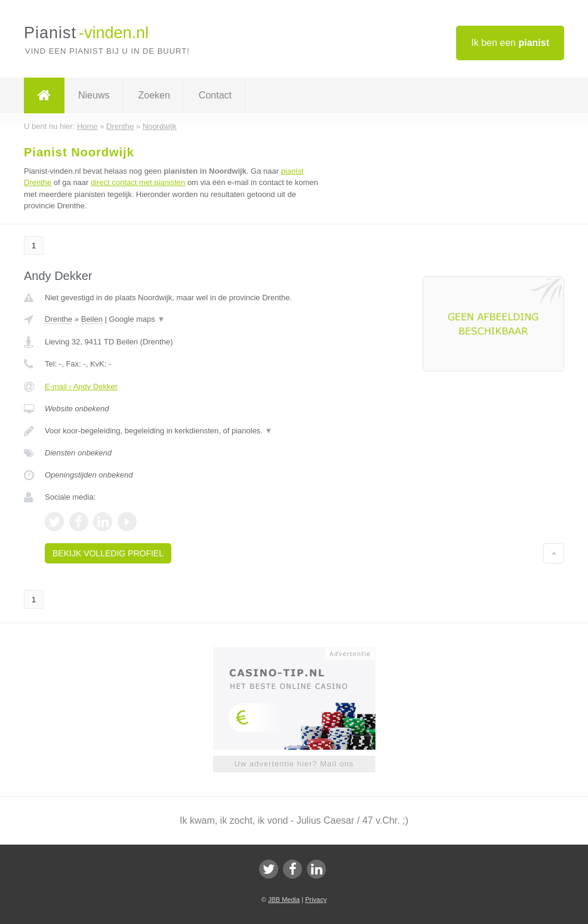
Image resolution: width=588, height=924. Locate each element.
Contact (215, 95)
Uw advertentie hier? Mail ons (294, 764)
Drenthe (59, 319)
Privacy (316, 900)
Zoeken (154, 95)
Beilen (92, 319)
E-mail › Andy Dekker (81, 386)
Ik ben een (510, 43)
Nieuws (94, 95)
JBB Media (284, 900)
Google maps (137, 319)
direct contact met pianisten (138, 182)
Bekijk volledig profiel (108, 553)
